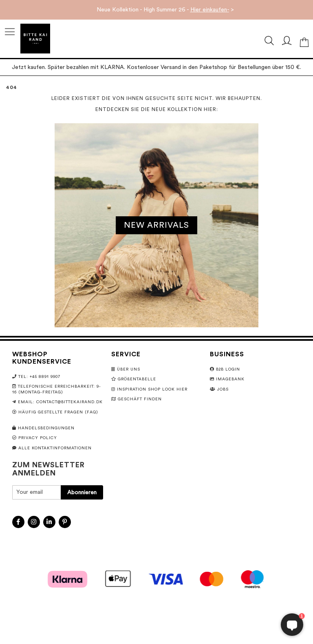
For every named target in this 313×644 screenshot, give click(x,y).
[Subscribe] (82, 492)
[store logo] (35, 39)
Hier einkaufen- (210, 10)
